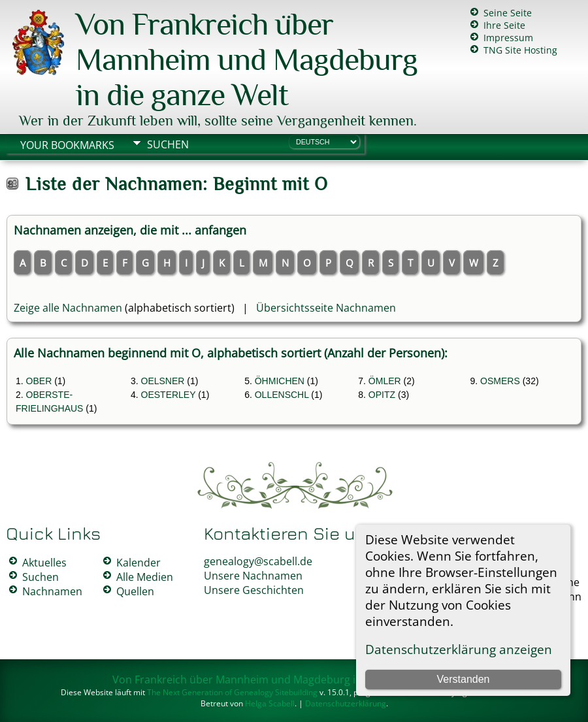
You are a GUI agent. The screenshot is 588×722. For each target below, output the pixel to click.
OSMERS (500, 381)
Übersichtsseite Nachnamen (326, 308)
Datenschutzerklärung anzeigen (459, 649)
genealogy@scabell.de (258, 561)
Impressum (508, 38)
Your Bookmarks (67, 145)
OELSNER (163, 381)
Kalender (139, 563)
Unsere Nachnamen (253, 576)
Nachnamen (52, 591)
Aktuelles (44, 563)
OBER (39, 381)
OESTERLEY (169, 395)
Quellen (135, 591)
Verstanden (464, 679)
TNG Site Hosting (520, 50)
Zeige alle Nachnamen (68, 308)
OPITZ (382, 395)
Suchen (168, 144)
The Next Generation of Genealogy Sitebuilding (232, 692)
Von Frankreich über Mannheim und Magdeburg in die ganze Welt (247, 59)
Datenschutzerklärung (346, 703)
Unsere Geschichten (254, 590)
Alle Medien (145, 577)
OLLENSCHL (282, 395)
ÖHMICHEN (280, 381)
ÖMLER (385, 381)
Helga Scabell (270, 703)
